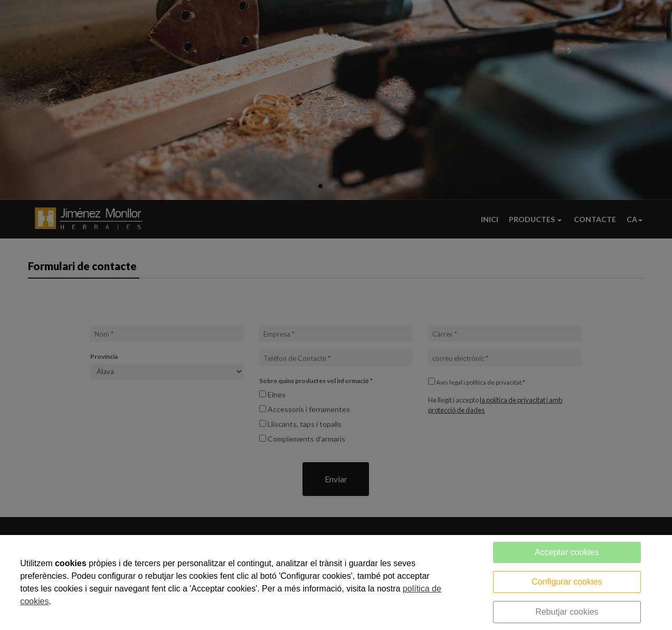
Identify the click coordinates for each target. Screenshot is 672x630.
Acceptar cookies (567, 552)
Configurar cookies (567, 582)
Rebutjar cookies (567, 612)
